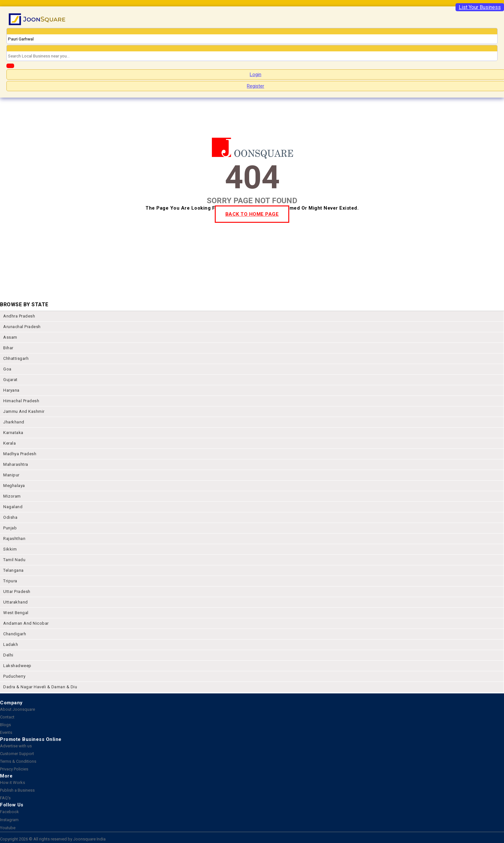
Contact (7, 717)
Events (6, 732)
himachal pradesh (21, 401)
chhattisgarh (16, 358)
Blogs (5, 725)
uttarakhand (16, 602)
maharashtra (16, 464)
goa (7, 369)
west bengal (16, 613)
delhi (8, 655)
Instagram (9, 820)
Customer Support (17, 754)
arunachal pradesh (22, 327)
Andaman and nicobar (26, 623)
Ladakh (11, 644)
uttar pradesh (17, 591)
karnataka (13, 433)
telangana (13, 570)
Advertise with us (16, 746)
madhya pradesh (20, 454)
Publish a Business (17, 790)
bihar (8, 348)
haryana (11, 390)
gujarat (10, 380)
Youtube (8, 828)
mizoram (12, 496)
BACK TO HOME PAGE (252, 214)
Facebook (9, 812)
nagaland (13, 507)
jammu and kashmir (24, 411)
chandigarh (15, 634)
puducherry (14, 676)
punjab (10, 528)
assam (10, 337)
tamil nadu (14, 560)
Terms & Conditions (18, 761)
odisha (10, 517)
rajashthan (14, 539)
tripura (10, 581)
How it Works (13, 782)
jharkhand (14, 422)
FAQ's (5, 798)
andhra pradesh (19, 316)
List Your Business (480, 7)
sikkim (10, 549)
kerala (9, 443)
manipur (11, 475)
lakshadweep (17, 666)
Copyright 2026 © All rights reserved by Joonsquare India (53, 839)
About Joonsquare (17, 709)
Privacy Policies (14, 769)
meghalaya (14, 486)
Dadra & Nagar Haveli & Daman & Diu (40, 687)
